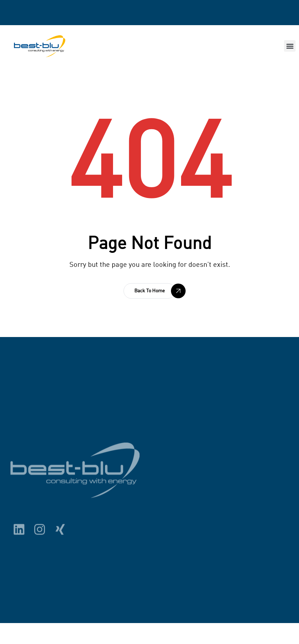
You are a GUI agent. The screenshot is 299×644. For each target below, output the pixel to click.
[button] (290, 46)
